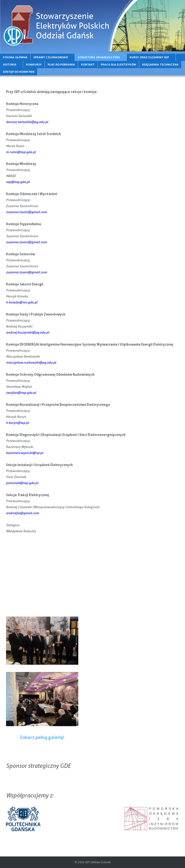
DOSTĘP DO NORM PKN (19, 72)
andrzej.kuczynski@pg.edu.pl (28, 332)
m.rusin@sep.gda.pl (21, 152)
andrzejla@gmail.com (23, 513)
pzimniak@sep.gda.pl (22, 483)
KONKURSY (34, 64)
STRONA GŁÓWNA (15, 57)
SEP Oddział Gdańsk (98, 862)
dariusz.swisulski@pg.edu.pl (27, 122)
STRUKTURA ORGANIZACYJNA (99, 57)
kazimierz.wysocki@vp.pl (25, 453)
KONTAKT (88, 64)
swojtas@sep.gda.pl (21, 392)
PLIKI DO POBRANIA (61, 64)
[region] (92, 26)
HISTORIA (10, 64)
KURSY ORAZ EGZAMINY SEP (149, 57)
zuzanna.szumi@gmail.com (26, 212)
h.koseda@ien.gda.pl (22, 302)
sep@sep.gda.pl (18, 182)
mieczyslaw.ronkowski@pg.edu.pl (31, 362)
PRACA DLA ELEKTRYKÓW (118, 64)
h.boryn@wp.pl (17, 423)
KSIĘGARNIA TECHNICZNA (160, 64)
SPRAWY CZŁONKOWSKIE (51, 57)
